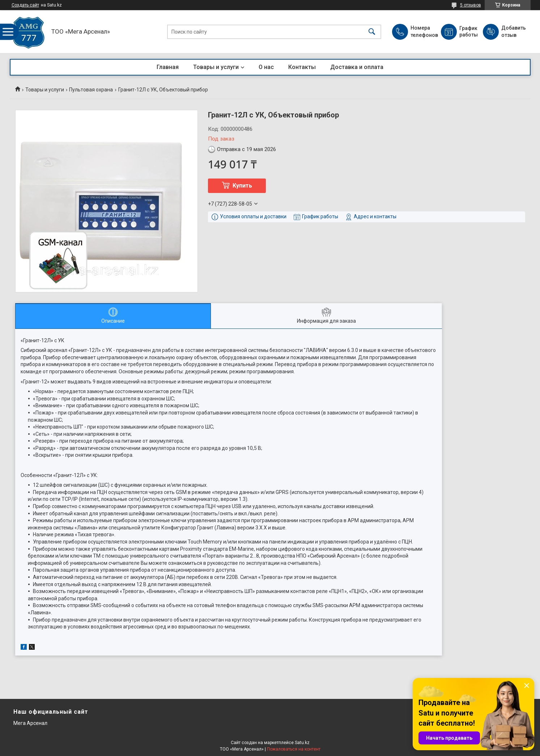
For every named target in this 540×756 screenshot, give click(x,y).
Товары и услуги (216, 67)
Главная (168, 67)
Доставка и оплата (357, 67)
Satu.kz (302, 743)
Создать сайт (25, 5)
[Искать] (372, 32)
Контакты (302, 67)
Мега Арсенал (30, 723)
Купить (242, 186)
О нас (266, 67)
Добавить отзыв (513, 31)
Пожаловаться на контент (294, 749)
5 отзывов (471, 5)
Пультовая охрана (91, 90)
